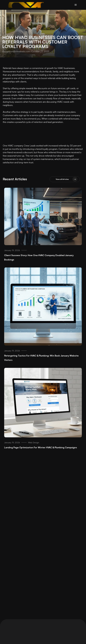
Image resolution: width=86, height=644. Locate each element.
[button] (76, 5)
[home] (26, 5)
